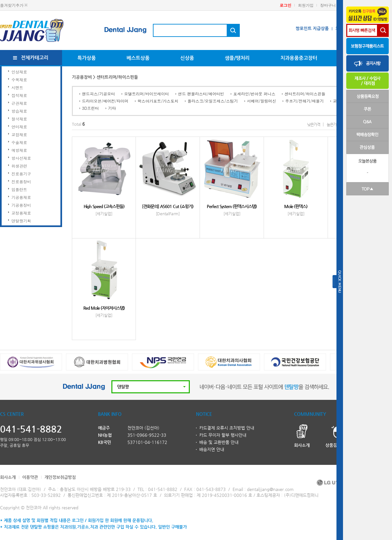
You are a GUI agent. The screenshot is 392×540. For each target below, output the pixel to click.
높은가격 (333, 124)
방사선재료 (21, 158)
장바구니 (328, 5)
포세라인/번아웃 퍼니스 (254, 94)
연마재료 (19, 127)
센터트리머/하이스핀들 (305, 94)
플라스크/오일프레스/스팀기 (213, 101)
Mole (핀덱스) (296, 206)
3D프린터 (90, 108)
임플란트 (19, 189)
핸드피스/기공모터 (98, 94)
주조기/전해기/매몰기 (304, 101)
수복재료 (19, 80)
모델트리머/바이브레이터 (147, 94)
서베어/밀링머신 (261, 101)
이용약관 (30, 477)
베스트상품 (138, 58)
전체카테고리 (35, 58)
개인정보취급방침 (60, 477)
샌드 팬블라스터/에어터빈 (201, 94)
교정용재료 (21, 213)
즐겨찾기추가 (12, 5)
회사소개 (8, 477)
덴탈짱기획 (21, 221)
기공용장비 (21, 205)
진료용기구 (21, 174)
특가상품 (87, 58)
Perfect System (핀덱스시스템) (232, 206)
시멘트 (17, 87)
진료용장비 (21, 181)
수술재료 (19, 142)
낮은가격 (314, 124)
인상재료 (19, 72)
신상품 (187, 58)
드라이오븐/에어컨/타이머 (105, 101)
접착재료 (19, 95)
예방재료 (19, 150)
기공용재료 (21, 197)
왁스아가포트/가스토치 (158, 101)
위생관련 (19, 166)
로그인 (286, 5)
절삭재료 (19, 119)
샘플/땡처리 (237, 58)
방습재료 (19, 111)
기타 (112, 108)
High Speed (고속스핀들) (104, 206)
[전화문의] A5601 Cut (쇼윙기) (168, 206)
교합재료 (19, 134)
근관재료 (19, 103)
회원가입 (306, 5)
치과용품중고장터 (299, 58)
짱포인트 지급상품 (312, 29)
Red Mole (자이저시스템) (104, 308)
